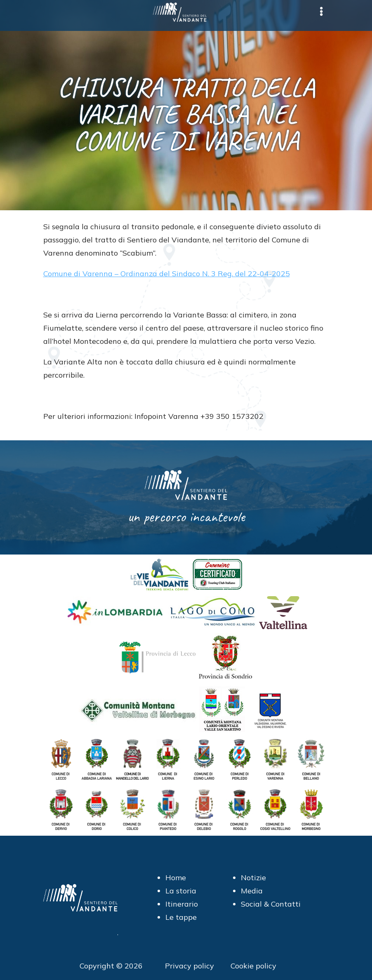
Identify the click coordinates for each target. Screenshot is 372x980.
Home (176, 878)
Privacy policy (190, 966)
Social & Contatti (271, 904)
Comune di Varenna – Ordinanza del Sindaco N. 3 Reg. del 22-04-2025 (167, 274)
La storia (181, 891)
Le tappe (181, 917)
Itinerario (182, 904)
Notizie (253, 878)
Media (252, 891)
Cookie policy (253, 966)
